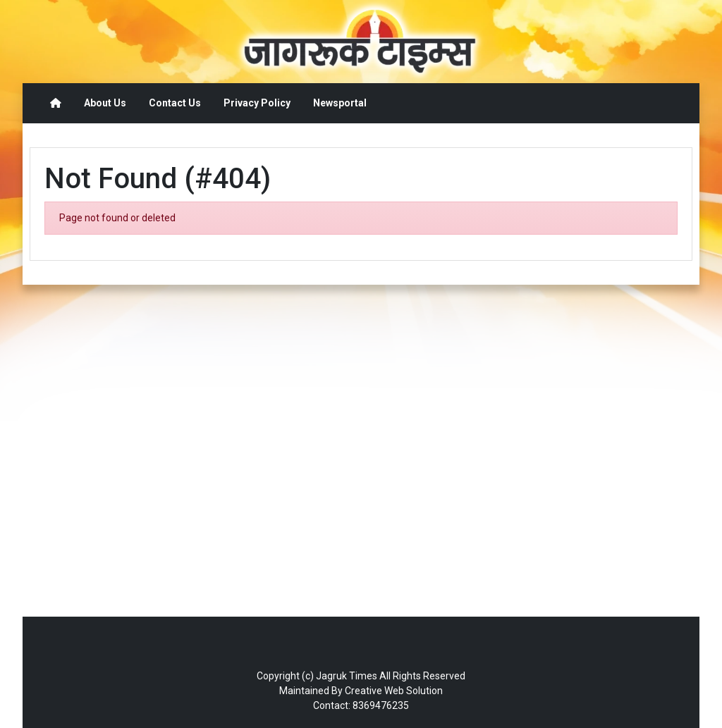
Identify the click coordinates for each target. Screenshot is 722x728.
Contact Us (175, 103)
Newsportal (340, 103)
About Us (105, 103)
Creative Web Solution (394, 691)
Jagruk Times (347, 676)
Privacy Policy (257, 103)
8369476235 (381, 705)
